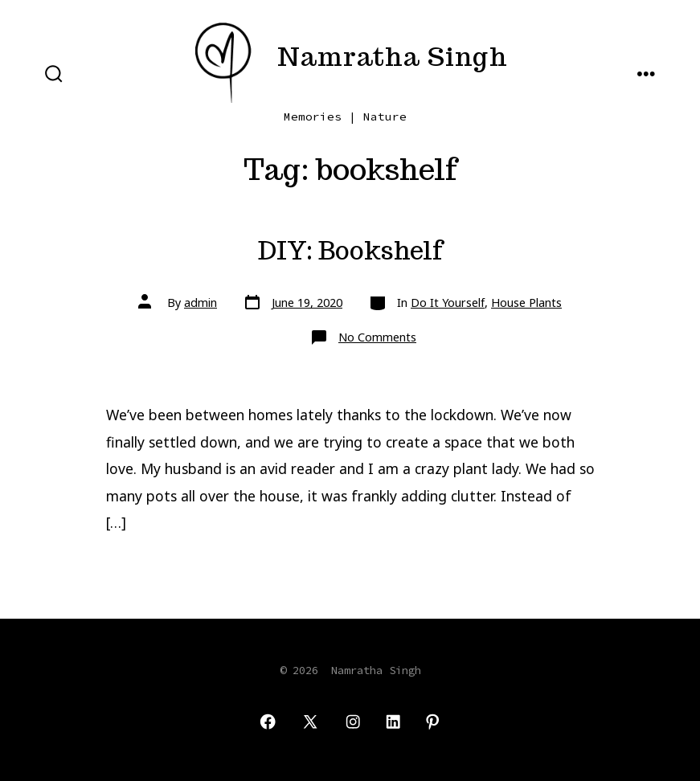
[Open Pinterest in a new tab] (432, 722)
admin (201, 303)
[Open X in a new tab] (310, 722)
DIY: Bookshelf (350, 251)
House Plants (526, 303)
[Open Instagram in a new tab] (353, 722)
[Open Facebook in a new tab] (268, 722)
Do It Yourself (448, 303)
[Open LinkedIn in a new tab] (393, 722)
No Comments (377, 337)
